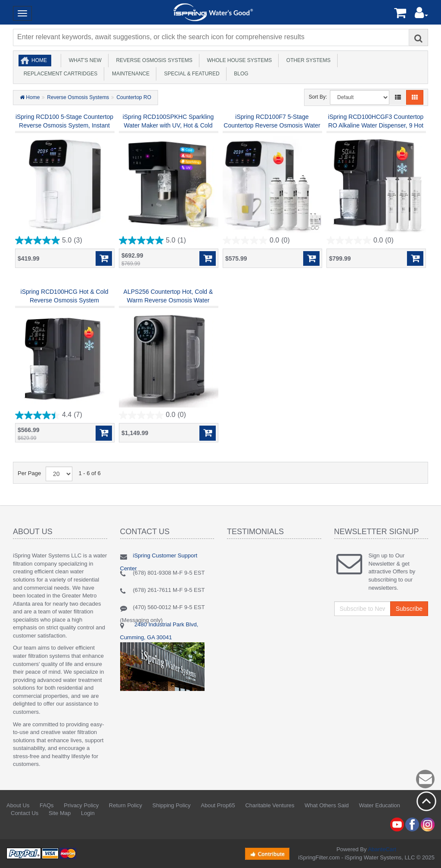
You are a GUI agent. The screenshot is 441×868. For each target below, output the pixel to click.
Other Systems (307, 60)
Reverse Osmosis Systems (153, 60)
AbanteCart (382, 849)
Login (88, 813)
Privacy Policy (81, 805)
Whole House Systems (238, 60)
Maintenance (129, 74)
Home (39, 60)
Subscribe (409, 609)
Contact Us (25, 813)
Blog (240, 74)
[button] (421, 15)
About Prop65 (218, 805)
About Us (18, 805)
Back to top (426, 801)
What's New (84, 60)
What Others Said (327, 805)
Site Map (60, 813)
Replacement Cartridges (59, 74)
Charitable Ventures (270, 805)
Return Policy (126, 805)
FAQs (47, 805)
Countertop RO (134, 97)
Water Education (379, 805)
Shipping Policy (172, 805)
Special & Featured (190, 74)
